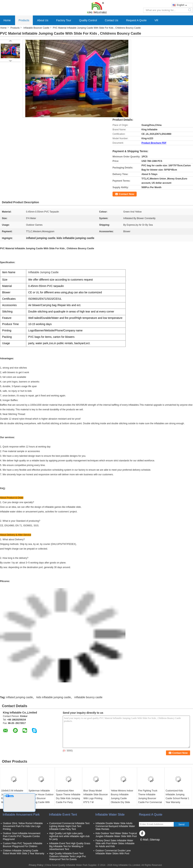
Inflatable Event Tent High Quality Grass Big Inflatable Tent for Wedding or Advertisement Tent (70, 846)
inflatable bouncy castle (88, 697)
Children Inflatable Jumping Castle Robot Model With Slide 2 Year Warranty (24, 852)
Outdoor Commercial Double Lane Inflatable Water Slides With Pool (113, 852)
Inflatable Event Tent (63, 815)
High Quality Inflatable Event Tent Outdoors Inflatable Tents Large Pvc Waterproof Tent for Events (68, 856)
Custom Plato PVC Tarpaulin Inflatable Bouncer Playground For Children (23, 845)
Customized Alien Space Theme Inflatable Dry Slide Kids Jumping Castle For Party (68, 796)
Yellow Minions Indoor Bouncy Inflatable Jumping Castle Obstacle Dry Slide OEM (122, 798)
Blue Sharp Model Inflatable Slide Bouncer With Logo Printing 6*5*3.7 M (96, 796)
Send (181, 824)
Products (24, 20)
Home (7, 20)
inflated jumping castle (20, 697)
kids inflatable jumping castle (54, 697)
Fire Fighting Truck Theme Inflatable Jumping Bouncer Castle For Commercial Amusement (150, 798)
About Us (43, 20)
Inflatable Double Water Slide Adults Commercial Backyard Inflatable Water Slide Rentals (115, 826)
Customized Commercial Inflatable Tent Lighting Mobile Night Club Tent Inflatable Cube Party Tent (69, 826)
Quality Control (88, 20)
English (182, 5)
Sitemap (155, 840)
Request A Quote (136, 20)
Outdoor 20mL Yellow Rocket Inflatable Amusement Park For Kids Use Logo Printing (23, 826)
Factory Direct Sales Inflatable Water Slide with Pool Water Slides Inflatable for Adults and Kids (115, 843)
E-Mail (144, 840)
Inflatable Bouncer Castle (36, 28)
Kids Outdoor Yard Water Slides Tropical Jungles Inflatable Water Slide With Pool (116, 835)
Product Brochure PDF (154, 143)
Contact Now (127, 194)
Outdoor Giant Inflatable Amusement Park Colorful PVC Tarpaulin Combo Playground (22, 836)
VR (156, 20)
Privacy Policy (36, 865)
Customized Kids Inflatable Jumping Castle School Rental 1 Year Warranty (177, 796)
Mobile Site (146, 844)
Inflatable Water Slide (110, 815)
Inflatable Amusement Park (21, 815)
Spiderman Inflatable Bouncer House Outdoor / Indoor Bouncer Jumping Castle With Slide (41, 798)
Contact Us (111, 20)
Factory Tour (64, 20)
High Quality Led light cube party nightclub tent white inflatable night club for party (69, 836)
